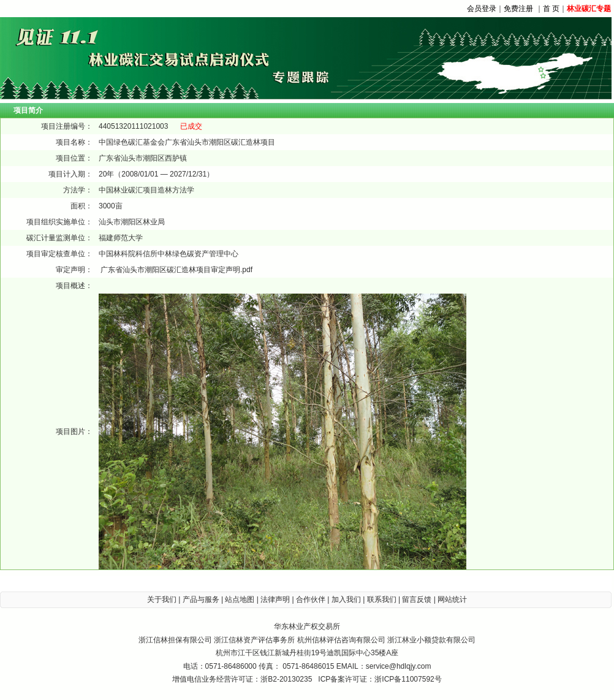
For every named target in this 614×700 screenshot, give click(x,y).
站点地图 (240, 599)
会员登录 (482, 9)
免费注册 (518, 9)
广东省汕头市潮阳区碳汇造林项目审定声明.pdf (176, 270)
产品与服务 (201, 599)
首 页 (551, 9)
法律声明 (275, 599)
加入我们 (346, 599)
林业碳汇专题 (589, 9)
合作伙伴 (311, 599)
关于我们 (162, 599)
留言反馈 (417, 599)
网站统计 (452, 599)
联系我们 (382, 599)
